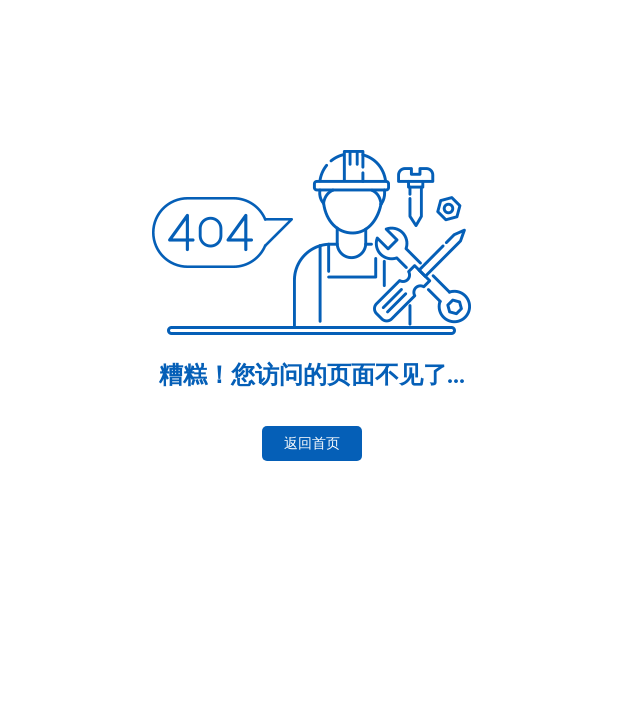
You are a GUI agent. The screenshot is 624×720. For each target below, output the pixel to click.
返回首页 (312, 443)
